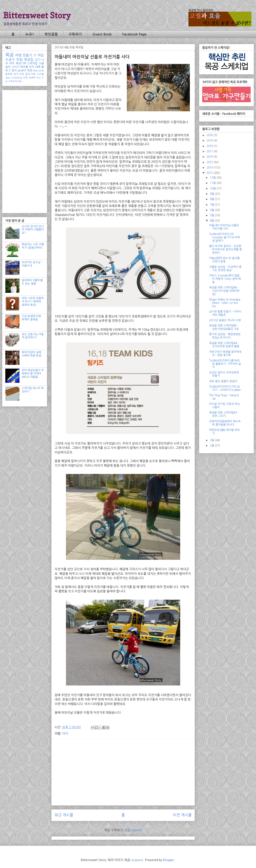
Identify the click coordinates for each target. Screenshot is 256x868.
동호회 (9, 74)
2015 (210, 162)
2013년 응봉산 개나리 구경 (225, 320)
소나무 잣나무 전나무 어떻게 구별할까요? (33, 230)
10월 (213, 188)
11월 (213, 183)
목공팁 (29, 60)
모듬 (19, 81)
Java (8, 78)
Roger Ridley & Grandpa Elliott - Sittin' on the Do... (225, 303)
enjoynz (137, 860)
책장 (30, 70)
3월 (212, 440)
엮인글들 (51, 34)
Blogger (169, 860)
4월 (212, 221)
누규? (30, 34)
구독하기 (75, 34)
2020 (210, 135)
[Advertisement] (123, 769)
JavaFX (22, 70)
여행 (18, 55)
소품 (41, 63)
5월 (212, 215)
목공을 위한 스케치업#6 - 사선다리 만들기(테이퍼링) (224, 291)
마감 (41, 55)
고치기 (15, 67)
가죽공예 (12, 81)
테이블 (24, 67)
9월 (212, 194)
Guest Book (102, 34)
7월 (212, 205)
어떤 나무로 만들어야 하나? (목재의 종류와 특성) (33, 302)
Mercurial (38, 71)
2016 (210, 157)
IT (35, 55)
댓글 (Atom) (133, 830)
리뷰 (33, 74)
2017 (210, 151)
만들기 (27, 55)
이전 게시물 (182, 815)
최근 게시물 (64, 815)
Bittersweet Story (37, 15)
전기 (16, 74)
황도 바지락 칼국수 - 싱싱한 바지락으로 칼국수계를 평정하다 (225, 249)
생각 (14, 70)
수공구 (10, 60)
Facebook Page (134, 34)
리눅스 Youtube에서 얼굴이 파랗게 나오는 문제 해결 (225, 279)
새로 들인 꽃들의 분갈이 (223, 381)
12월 (213, 178)
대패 (38, 67)
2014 (210, 168)
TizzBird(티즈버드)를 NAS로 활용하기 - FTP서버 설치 (225, 364)
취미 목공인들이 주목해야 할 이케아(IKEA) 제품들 (33, 374)
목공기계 (21, 63)
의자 (32, 67)
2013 (210, 173)
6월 (212, 210)
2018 (210, 146)
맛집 (19, 60)
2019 (210, 140)
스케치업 (32, 63)
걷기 (38, 60)
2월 (212, 446)
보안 (39, 78)
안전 (22, 74)
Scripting (17, 78)
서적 (25, 78)
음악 (8, 67)
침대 (28, 74)
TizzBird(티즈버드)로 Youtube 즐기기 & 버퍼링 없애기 (225, 237)
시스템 (40, 74)
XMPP (32, 78)
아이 (65, 733)
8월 (212, 199)
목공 (9, 55)
